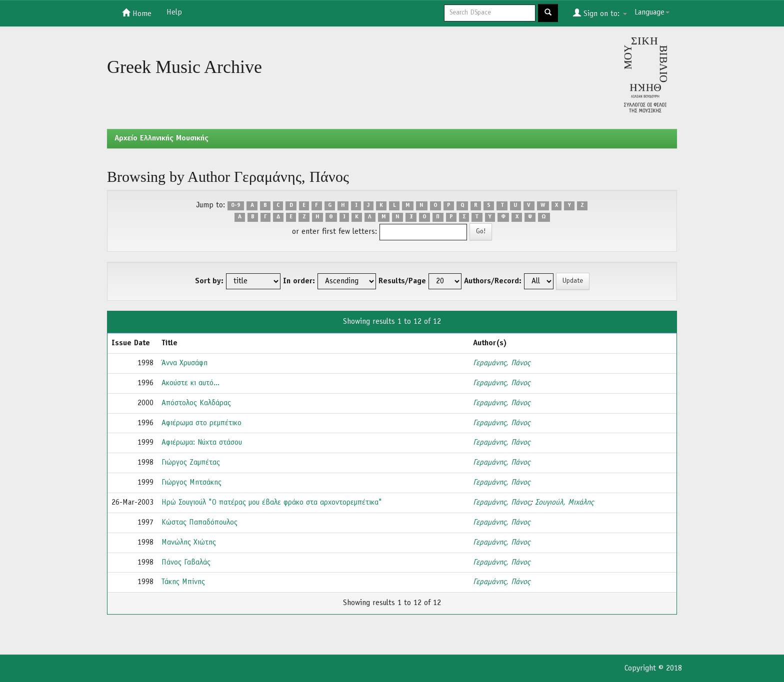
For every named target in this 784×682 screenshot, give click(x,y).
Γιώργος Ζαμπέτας (191, 463)
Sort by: (209, 281)
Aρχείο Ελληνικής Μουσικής (161, 138)
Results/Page (402, 281)
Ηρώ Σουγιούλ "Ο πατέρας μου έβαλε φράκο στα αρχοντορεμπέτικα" (272, 503)
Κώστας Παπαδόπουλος (199, 523)
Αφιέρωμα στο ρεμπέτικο (201, 423)
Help (174, 12)
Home (137, 13)
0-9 (236, 206)
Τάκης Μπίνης (183, 582)
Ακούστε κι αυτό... (190, 383)
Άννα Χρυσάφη (184, 363)
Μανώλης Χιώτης (189, 543)
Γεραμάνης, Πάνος (501, 363)
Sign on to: (600, 13)
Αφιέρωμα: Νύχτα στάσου (202, 443)
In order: (299, 281)
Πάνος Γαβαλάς (186, 563)
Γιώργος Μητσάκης (191, 483)
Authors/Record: (493, 281)
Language (652, 12)
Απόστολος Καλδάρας (196, 403)
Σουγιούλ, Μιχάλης (564, 503)
